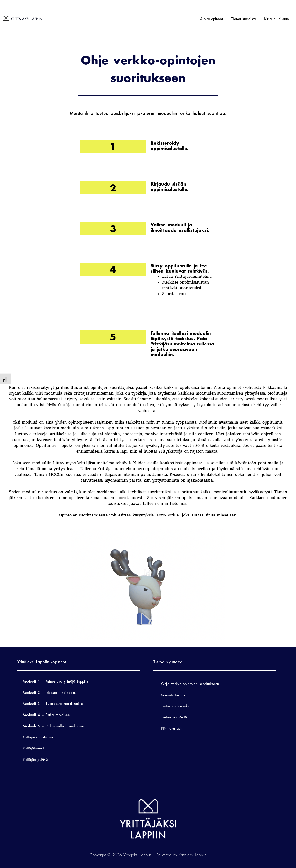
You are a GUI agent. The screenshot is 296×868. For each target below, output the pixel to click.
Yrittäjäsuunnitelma (38, 737)
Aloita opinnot (220, 19)
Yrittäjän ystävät (36, 759)
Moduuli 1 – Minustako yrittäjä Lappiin (55, 681)
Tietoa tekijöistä (174, 717)
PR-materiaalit (172, 728)
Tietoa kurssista (249, 19)
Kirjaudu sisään (278, 19)
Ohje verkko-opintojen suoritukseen (190, 684)
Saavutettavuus (173, 695)
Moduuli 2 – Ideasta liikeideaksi (50, 692)
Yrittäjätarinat (33, 748)
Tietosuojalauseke (175, 706)
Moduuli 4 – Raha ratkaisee (46, 715)
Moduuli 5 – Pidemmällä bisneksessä (54, 726)
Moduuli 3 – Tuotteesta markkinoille (53, 704)
